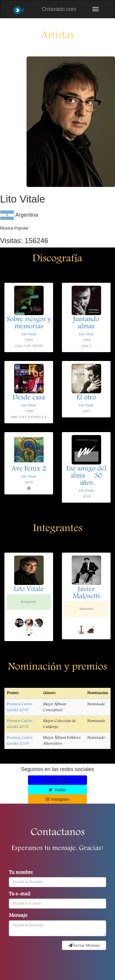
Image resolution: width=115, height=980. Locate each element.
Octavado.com (59, 9)
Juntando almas (86, 323)
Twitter (57, 790)
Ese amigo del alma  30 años (86, 476)
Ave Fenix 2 (29, 469)
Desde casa (29, 398)
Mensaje (18, 916)
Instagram (58, 799)
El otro (86, 398)
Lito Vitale (29, 334)
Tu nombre (21, 873)
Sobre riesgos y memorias (29, 323)
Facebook (57, 780)
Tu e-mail (20, 894)
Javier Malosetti (86, 593)
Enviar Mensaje (84, 946)
